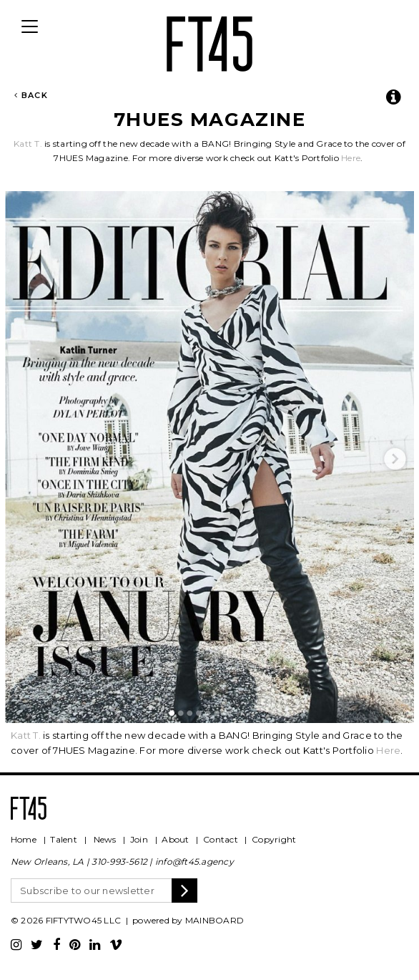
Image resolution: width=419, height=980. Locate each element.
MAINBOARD (215, 920)
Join (139, 839)
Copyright (274, 839)
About (175, 839)
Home (24, 839)
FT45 (209, 42)
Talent (63, 839)
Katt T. (28, 144)
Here (351, 158)
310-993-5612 (119, 862)
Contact (221, 839)
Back (31, 95)
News (105, 839)
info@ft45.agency (194, 862)
